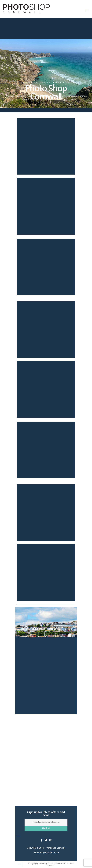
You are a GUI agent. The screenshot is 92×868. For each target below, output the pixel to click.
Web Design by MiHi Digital (46, 853)
